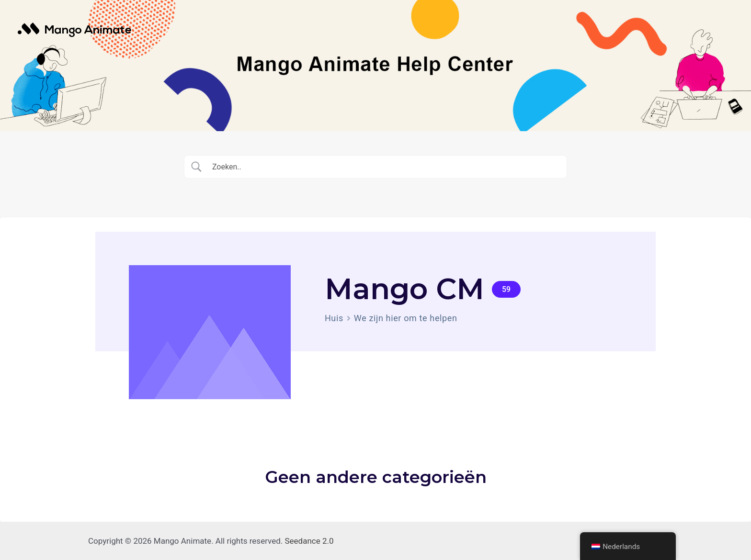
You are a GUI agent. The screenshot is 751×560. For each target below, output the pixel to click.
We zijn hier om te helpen (406, 318)
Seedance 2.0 (309, 541)
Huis (334, 318)
